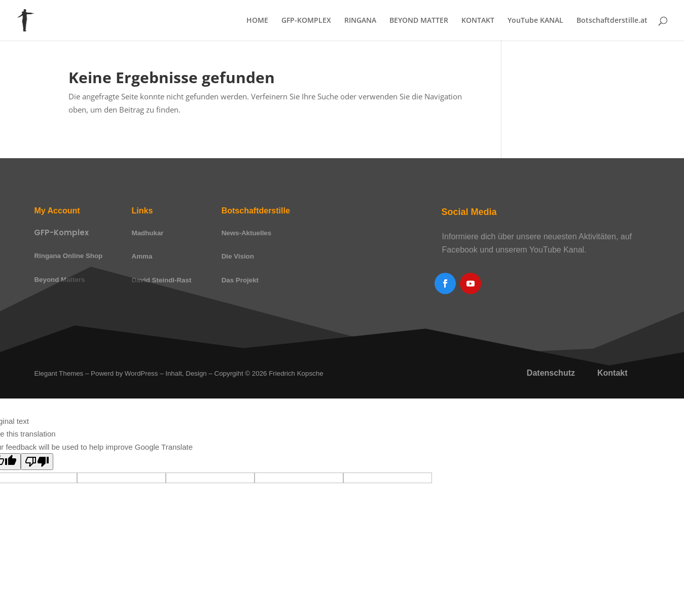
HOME (257, 21)
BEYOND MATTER (419, 21)
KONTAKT (478, 21)
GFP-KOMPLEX (306, 21)
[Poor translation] (37, 462)
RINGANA (360, 21)
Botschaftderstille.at (612, 21)
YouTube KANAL (535, 21)
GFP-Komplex (61, 232)
